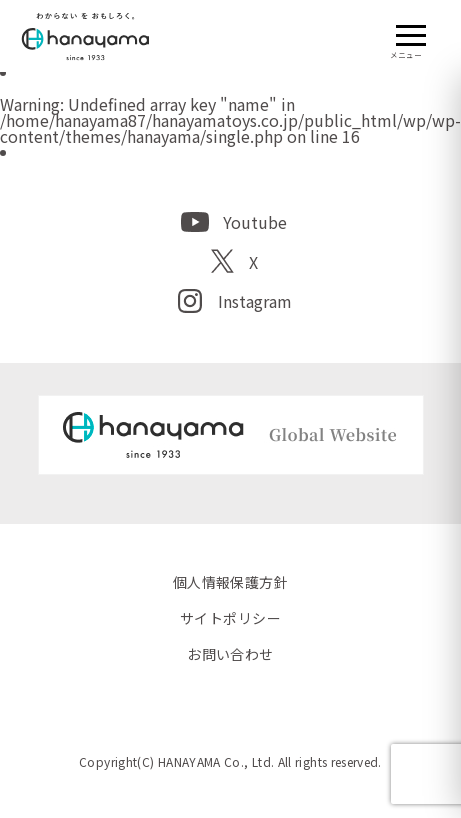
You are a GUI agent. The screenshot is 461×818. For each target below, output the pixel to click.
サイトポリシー (230, 618)
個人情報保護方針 (230, 582)
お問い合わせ (230, 654)
